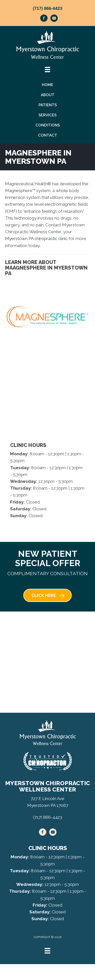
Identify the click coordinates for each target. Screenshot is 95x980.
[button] (48, 595)
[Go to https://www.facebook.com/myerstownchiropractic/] (44, 19)
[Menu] (47, 951)
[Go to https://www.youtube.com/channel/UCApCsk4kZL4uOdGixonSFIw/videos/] (54, 19)
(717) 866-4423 (47, 8)
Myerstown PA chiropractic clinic (36, 239)
